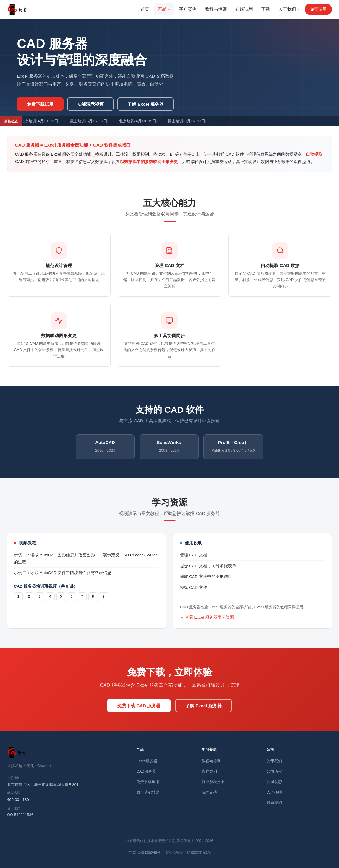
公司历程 (274, 771)
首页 (145, 9)
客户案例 (188, 9)
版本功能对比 (148, 792)
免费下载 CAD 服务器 (139, 706)
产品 (164, 9)
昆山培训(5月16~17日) (91, 121)
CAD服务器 (146, 771)
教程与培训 (216, 9)
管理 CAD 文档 (194, 555)
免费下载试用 (40, 104)
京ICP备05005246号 (144, 853)
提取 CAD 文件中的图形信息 (206, 577)
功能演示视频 (90, 104)
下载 (266, 9)
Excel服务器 (147, 761)
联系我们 (274, 803)
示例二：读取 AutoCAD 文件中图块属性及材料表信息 (63, 573)
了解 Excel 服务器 (146, 104)
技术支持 (209, 792)
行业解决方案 (213, 782)
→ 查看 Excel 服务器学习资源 (207, 617)
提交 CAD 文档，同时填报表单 (208, 566)
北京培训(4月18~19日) (42, 121)
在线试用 (244, 9)
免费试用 (318, 9)
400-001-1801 (19, 800)
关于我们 (289, 9)
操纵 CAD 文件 (194, 587)
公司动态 (274, 782)
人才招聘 (274, 792)
